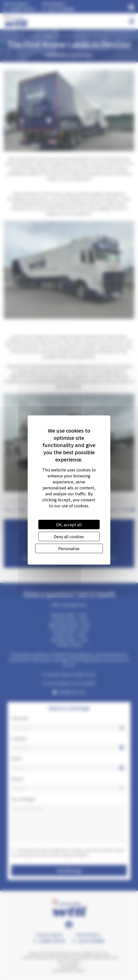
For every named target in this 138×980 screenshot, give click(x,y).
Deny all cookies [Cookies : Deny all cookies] (69, 536)
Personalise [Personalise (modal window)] (69, 548)
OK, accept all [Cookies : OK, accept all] (69, 525)
